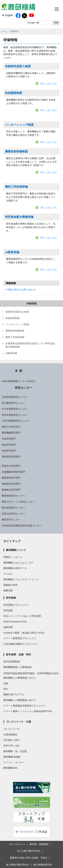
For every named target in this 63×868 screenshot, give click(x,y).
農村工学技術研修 (16, 187)
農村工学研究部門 (11, 427)
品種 (6, 683)
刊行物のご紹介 (12, 740)
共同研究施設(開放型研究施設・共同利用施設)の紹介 (31, 673)
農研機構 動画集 (12, 757)
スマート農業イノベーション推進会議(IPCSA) (28, 711)
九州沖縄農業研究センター (16, 421)
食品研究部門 (9, 451)
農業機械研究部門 (11, 433)
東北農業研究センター (13, 403)
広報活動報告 (10, 735)
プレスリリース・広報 (18, 722)
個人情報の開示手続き (18, 865)
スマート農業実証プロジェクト (20, 638)
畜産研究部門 (9, 445)
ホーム (5, 31)
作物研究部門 (9, 439)
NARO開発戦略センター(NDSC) (18, 381)
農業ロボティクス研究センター (18, 502)
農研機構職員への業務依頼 (17, 667)
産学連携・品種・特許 (18, 654)
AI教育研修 (12, 252)
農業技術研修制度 (16, 151)
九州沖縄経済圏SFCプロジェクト (21, 644)
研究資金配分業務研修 (19, 217)
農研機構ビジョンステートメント (21, 579)
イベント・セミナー (14, 762)
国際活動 (8, 590)
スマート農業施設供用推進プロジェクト (25, 706)
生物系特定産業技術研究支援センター (22, 526)
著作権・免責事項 (39, 844)
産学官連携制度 (12, 662)
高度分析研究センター (13, 514)
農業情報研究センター (13, 496)
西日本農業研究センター (15, 415)
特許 (6, 689)
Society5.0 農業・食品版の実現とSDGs (24, 633)
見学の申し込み (12, 746)
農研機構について (16, 550)
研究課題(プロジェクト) (16, 605)
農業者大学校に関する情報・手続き (29, 858)
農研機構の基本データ (15, 568)
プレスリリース (12, 729)
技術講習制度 (14, 93)
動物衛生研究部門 (11, 490)
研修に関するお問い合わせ (21, 290)
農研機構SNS (10, 768)
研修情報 (32, 303)
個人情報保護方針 (43, 865)
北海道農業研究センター (15, 397)
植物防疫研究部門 (11, 484)
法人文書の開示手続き (29, 851)
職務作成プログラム (14, 694)
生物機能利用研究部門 (13, 472)
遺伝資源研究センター (13, 508)
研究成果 (8, 610)
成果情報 (8, 627)
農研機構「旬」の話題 (15, 751)
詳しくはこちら (49, 84)
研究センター (24, 388)
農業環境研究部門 (11, 478)
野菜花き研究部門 (11, 466)
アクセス (8, 574)
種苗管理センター (11, 520)
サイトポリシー (17, 844)
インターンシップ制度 (19, 125)
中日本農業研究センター (15, 409)
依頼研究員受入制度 (18, 66)
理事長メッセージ (13, 557)
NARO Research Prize (15, 622)
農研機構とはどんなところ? (18, 563)
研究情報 (11, 598)
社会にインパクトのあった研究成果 (22, 616)
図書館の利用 (10, 585)
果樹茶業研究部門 (11, 457)
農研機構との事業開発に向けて (20, 678)
